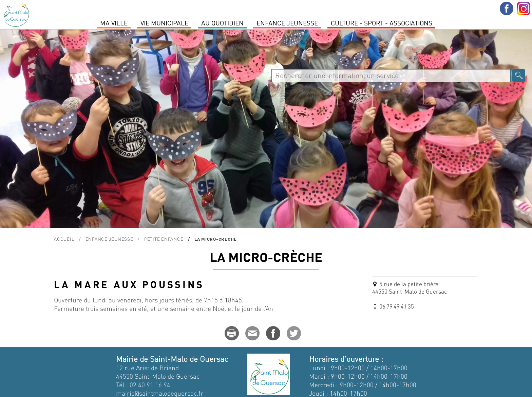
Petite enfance (164, 239)
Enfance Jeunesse (287, 23)
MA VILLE (114, 23)
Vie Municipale (164, 23)
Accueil (64, 239)
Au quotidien (222, 23)
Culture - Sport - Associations (382, 23)
